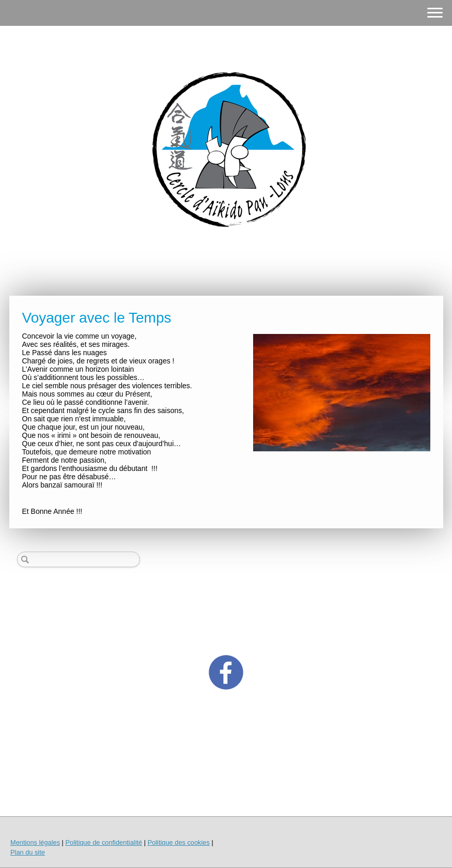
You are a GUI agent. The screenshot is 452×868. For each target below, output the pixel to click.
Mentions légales (35, 842)
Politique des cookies (179, 842)
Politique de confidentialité (104, 842)
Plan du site (28, 852)
